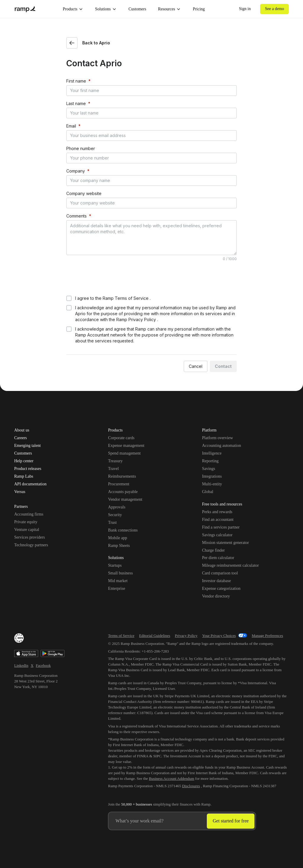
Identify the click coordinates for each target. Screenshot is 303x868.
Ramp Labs (24, 476)
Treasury (115, 461)
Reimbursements (122, 476)
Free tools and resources (222, 505)
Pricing (199, 9)
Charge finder (213, 550)
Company (76, 171)
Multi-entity (212, 484)
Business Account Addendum (171, 778)
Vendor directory (216, 596)
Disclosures (191, 786)
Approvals (117, 507)
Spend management (124, 453)
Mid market (118, 581)
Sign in (245, 9)
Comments (76, 216)
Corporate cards (121, 438)
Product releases (28, 469)
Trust (112, 522)
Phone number (81, 148)
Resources (170, 9)
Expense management (126, 446)
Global (208, 492)
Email (71, 126)
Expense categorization (221, 588)
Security (115, 515)
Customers (137, 9)
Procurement (119, 484)
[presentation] (111, 278)
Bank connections (123, 530)
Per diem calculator (218, 558)
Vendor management (125, 499)
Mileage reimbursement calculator (231, 565)
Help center (24, 461)
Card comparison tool (220, 573)
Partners (21, 507)
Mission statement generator (226, 543)
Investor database (217, 581)
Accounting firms (29, 514)
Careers (21, 438)
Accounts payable (123, 492)
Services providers (30, 537)
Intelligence (212, 453)
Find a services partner (221, 527)
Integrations (212, 476)
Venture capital (27, 530)
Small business (120, 573)
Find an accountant (218, 520)
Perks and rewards (217, 512)
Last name (76, 103)
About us (22, 430)
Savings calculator (217, 535)
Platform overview (218, 438)
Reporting (210, 461)
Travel (113, 469)
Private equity (26, 522)
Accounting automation (222, 446)
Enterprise (117, 588)
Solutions (106, 9)
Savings (209, 469)
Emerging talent (28, 446)
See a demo (274, 9)
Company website (84, 193)
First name (76, 81)
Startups (115, 565)
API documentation (30, 484)
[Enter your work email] (158, 821)
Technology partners (31, 545)
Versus (20, 492)
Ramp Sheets (119, 546)
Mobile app (117, 538)
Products (73, 9)
